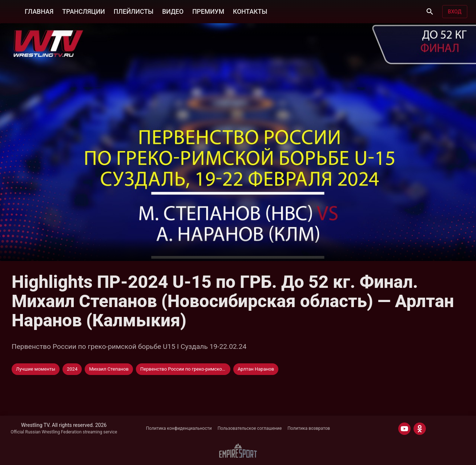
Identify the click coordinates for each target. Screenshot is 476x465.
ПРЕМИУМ (208, 12)
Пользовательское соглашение (250, 428)
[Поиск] (430, 12)
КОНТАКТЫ (250, 12)
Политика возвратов (309, 428)
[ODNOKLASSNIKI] (420, 429)
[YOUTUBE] (404, 429)
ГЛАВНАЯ (39, 12)
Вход (455, 12)
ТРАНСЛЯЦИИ (83, 12)
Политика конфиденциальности (179, 428)
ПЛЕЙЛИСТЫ (134, 12)
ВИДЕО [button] (173, 12)
